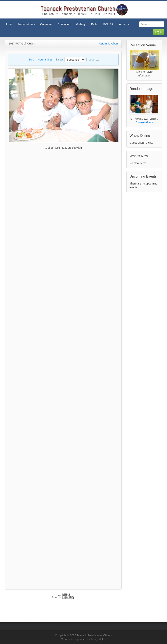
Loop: (92, 60)
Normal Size (45, 60)
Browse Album (144, 122)
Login (158, 32)
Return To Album (109, 44)
